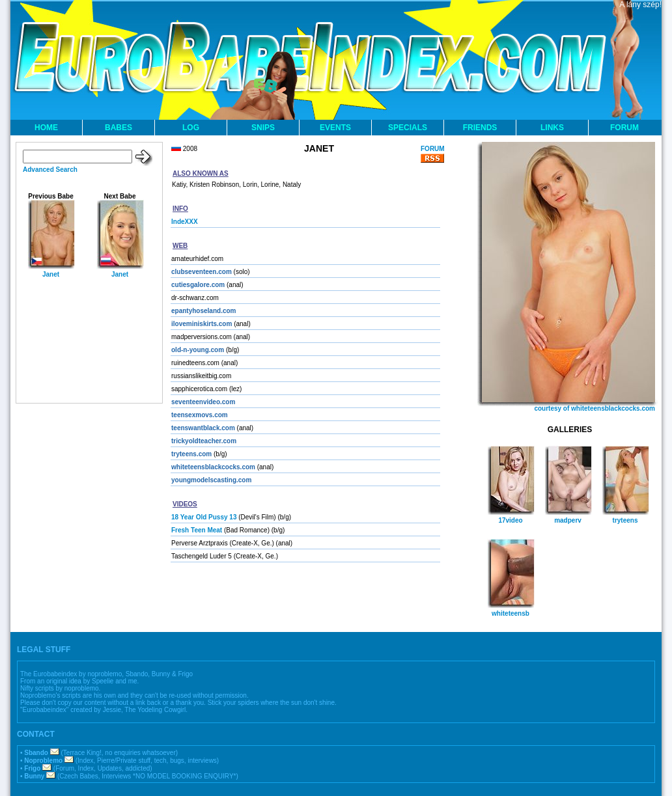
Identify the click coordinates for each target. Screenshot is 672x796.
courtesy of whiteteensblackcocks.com (595, 408)
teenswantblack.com (203, 428)
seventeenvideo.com (203, 402)
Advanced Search (50, 170)
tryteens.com (191, 454)
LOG (191, 128)
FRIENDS (480, 128)
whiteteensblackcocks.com (213, 467)
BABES (119, 128)
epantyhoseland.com (203, 311)
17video (510, 520)
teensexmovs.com (200, 415)
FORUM (624, 128)
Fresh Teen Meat (197, 530)
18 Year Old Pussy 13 (204, 517)
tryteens (625, 520)
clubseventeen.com (202, 272)
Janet (51, 274)
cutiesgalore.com (198, 285)
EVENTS (335, 128)
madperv (568, 520)
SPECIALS (408, 128)
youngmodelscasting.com (211, 480)
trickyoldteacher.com (204, 441)
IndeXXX (185, 222)
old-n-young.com (198, 350)
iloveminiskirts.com (202, 324)
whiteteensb (511, 613)
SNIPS (263, 128)
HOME (46, 128)
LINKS (552, 128)
